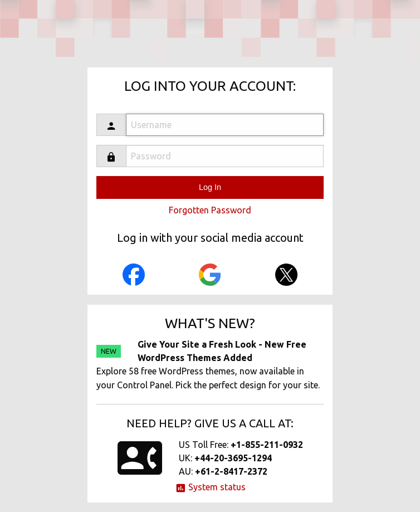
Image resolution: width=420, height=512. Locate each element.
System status (210, 487)
